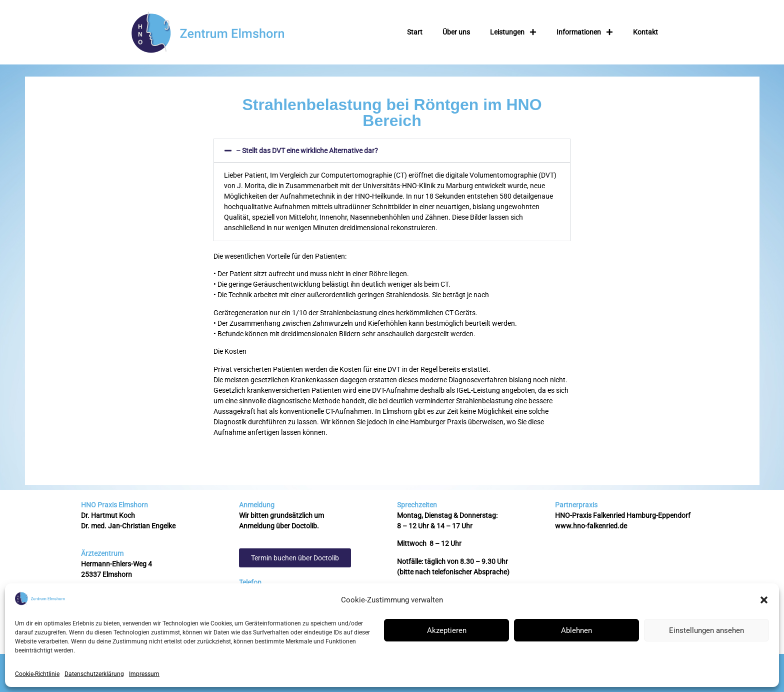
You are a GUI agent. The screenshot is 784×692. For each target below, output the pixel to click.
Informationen (585, 32)
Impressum (144, 674)
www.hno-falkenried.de (591, 526)
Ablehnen (576, 630)
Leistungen (513, 32)
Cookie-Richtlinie (37, 674)
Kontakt (645, 32)
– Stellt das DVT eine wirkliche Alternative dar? (307, 151)
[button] (764, 600)
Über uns (456, 32)
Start (415, 32)
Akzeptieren (447, 630)
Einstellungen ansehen (706, 630)
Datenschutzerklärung (94, 674)
